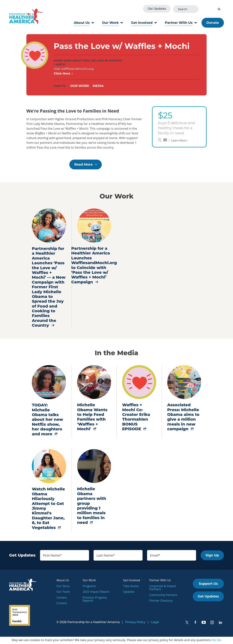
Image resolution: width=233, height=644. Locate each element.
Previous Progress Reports (95, 600)
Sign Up (212, 556)
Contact (62, 604)
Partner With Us (181, 22)
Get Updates (183, 8)
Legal (155, 623)
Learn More (179, 140)
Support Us (208, 584)
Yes (214, 641)
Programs (89, 587)
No (219, 641)
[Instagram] (212, 623)
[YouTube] (204, 623)
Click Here (63, 73)
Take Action (131, 587)
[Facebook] (195, 623)
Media (99, 85)
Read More (83, 165)
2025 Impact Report (96, 592)
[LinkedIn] (220, 623)
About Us (84, 22)
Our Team (63, 592)
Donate (213, 22)
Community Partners (163, 596)
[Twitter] (187, 623)
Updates (129, 592)
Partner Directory (161, 601)
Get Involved (144, 22)
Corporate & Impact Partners (163, 588)
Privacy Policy (135, 623)
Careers (62, 598)
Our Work (112, 22)
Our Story (63, 587)
